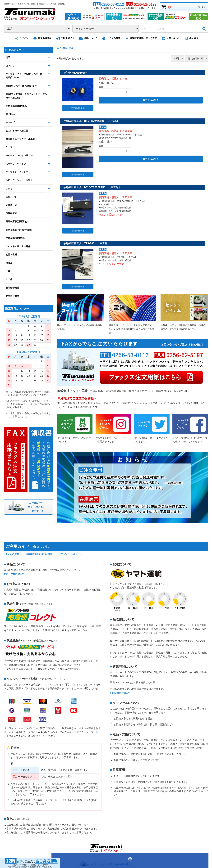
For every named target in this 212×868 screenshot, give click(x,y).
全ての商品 (64, 49)
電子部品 (10, 114)
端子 (8, 57)
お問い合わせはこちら (122, 678)
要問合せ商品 (12, 288)
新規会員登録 (42, 38)
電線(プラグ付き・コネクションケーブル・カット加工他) (27, 96)
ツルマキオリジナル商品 (18, 246)
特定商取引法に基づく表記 (141, 38)
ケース (9, 147)
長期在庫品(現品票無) (17, 221)
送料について (88, 38)
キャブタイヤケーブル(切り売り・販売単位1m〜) (24, 76)
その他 (9, 279)
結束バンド (11, 197)
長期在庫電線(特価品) (17, 106)
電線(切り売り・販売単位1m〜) (22, 86)
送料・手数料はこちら (16, 559)
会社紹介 (191, 38)
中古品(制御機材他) (15, 238)
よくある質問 (111, 38)
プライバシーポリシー (77, 539)
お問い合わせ (170, 38)
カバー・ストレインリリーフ (20, 155)
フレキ (9, 189)
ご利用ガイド (65, 38)
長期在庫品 (11, 213)
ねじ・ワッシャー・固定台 (19, 180)
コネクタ (10, 66)
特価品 (9, 263)
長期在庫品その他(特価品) (19, 230)
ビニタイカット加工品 (17, 131)
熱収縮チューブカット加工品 (20, 139)
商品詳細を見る (78, 106)
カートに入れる (151, 100)
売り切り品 (11, 205)
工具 (8, 271)
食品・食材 (11, 255)
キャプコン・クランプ (17, 172)
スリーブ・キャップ (16, 164)
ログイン (21, 38)
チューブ (10, 122)
